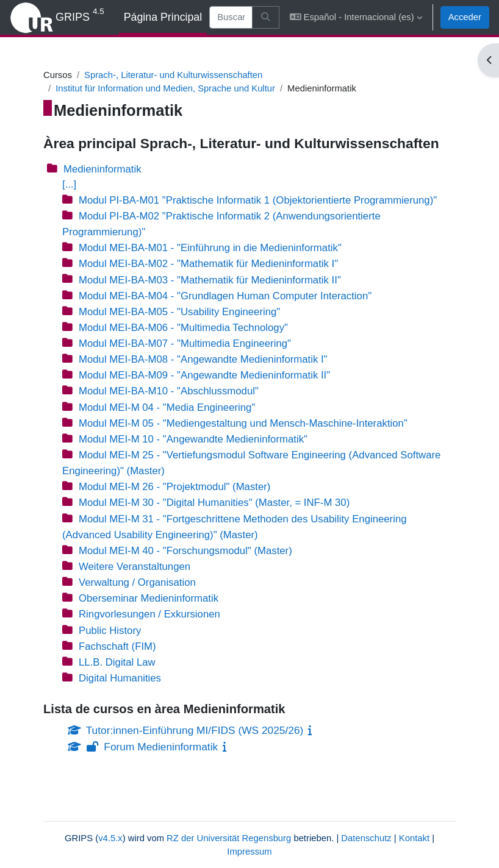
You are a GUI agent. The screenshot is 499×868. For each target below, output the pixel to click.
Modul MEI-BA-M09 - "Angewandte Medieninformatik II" (204, 375)
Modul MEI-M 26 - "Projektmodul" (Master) (174, 487)
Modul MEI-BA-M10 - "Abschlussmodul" (169, 391)
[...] (69, 184)
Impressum (249, 852)
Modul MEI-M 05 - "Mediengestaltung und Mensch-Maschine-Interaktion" (243, 423)
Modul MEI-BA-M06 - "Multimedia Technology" (183, 328)
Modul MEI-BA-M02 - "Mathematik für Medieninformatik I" (208, 264)
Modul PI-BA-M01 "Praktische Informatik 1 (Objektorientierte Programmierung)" (258, 200)
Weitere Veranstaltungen (135, 567)
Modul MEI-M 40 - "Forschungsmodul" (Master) (185, 551)
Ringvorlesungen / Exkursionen (149, 614)
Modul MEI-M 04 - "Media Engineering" (167, 407)
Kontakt (414, 838)
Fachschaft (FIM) (117, 646)
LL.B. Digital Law (117, 662)
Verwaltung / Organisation (137, 582)
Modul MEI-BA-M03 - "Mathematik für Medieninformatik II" (210, 280)
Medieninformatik (102, 169)
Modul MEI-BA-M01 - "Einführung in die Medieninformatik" (210, 248)
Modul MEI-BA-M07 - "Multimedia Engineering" (185, 343)
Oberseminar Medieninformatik (149, 598)
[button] (356, 17)
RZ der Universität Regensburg (229, 838)
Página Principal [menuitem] (163, 17)
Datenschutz (366, 838)
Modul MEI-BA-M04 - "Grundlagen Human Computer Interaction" (225, 296)
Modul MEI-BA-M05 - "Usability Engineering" (179, 312)
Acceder (465, 17)
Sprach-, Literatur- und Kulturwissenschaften (173, 75)
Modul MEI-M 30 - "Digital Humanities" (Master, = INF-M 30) (214, 503)
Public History (110, 631)
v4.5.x (110, 838)
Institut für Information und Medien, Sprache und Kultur (165, 88)
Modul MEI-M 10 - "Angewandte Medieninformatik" (193, 439)
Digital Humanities (120, 678)
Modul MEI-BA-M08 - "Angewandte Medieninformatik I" (203, 359)
